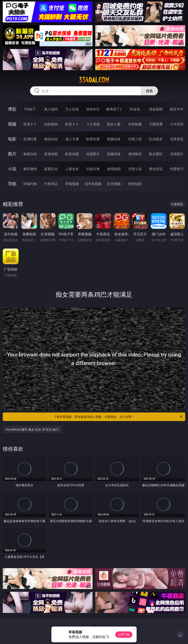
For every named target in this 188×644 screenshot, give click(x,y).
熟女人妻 (114, 124)
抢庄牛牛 (177, 109)
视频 (12, 124)
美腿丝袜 (114, 154)
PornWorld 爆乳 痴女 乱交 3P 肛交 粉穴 (32, 429)
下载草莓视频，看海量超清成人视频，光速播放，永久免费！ (118, 417)
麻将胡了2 (114, 109)
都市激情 (30, 169)
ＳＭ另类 (177, 124)
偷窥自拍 (30, 154)
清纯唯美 (135, 154)
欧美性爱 (93, 139)
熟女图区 (156, 154)
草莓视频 (72, 184)
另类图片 (177, 154)
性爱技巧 (177, 169)
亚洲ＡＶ (30, 124)
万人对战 (72, 109)
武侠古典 (93, 169)
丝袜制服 (135, 124)
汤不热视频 (93, 184)
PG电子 (30, 109)
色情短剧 (135, 184)
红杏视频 (114, 184)
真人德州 (51, 109)
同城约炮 (30, 184)
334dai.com (94, 80)
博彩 (12, 109)
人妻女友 (72, 169)
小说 (12, 169)
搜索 (149, 91)
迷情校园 (114, 169)
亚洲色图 (51, 154)
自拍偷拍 (51, 124)
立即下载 (124, 635)
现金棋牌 (156, 109)
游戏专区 (93, 109)
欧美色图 (72, 154)
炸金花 (135, 109)
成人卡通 (72, 139)
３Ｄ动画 (93, 124)
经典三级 (135, 139)
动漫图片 (93, 154)
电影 (12, 139)
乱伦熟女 (156, 139)
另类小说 (135, 169)
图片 (12, 154)
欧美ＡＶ (72, 124)
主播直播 (156, 124)
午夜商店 (51, 184)
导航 (12, 184)
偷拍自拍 (51, 139)
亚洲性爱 (30, 139)
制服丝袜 (114, 139)
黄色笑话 (156, 169)
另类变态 (177, 139)
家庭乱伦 (51, 169)
